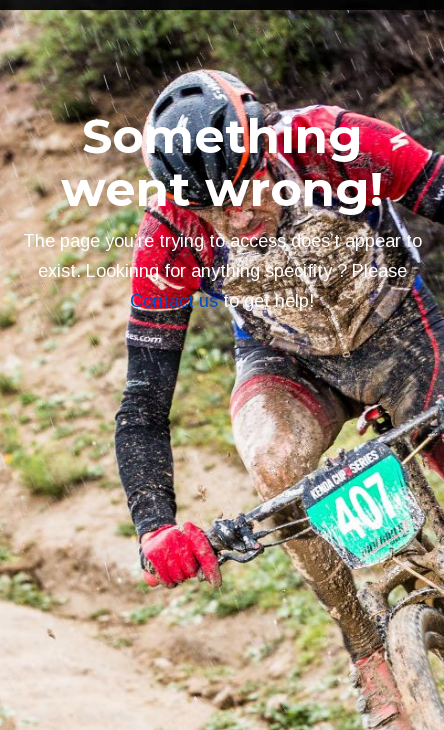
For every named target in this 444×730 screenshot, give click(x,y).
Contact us (174, 301)
